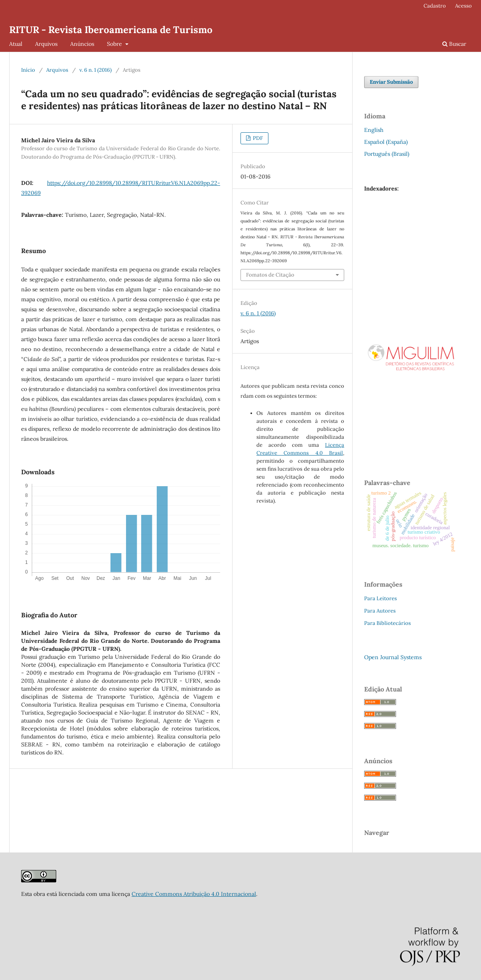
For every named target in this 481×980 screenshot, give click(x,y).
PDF (257, 138)
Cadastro (435, 6)
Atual (16, 44)
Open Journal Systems (393, 657)
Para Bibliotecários (387, 623)
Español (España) (386, 142)
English (374, 130)
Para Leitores (380, 598)
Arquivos (46, 44)
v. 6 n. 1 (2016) (96, 70)
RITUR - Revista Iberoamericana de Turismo (111, 30)
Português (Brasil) (387, 154)
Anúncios (82, 44)
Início (28, 70)
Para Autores (380, 611)
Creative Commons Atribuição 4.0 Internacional (194, 894)
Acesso (463, 6)
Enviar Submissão (391, 82)
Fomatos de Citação (270, 275)
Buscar (454, 44)
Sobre (115, 44)
